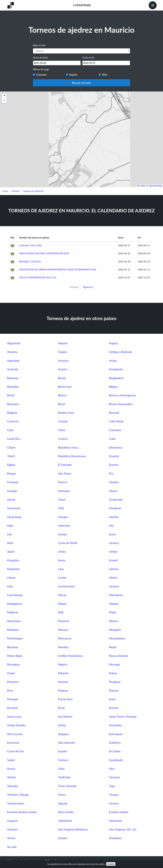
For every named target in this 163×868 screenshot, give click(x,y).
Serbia (62, 725)
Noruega (114, 664)
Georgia (12, 491)
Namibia (63, 647)
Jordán (113, 551)
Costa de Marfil (68, 543)
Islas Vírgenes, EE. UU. (123, 829)
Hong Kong (14, 517)
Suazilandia (116, 760)
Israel (112, 534)
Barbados (13, 387)
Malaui (62, 604)
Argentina (13, 361)
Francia (63, 482)
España (63, 751)
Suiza (61, 769)
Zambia (63, 838)
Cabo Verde (116, 421)
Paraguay (115, 682)
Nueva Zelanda (118, 656)
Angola (62, 352)
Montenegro (15, 638)
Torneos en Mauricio (33, 191)
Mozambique (117, 638)
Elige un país (39, 45)
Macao (62, 595)
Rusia (61, 708)
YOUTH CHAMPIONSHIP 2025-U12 (38, 277)
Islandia (114, 517)
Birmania (13, 647)
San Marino (65, 717)
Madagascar (15, 604)
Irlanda (62, 534)
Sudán (11, 760)
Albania (63, 343)
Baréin (62, 378)
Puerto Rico (65, 699)
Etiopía (12, 473)
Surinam (63, 760)
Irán (111, 525)
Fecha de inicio (40, 58)
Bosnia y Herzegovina (122, 395)
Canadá (63, 421)
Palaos (113, 673)
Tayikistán (64, 777)
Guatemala (116, 499)
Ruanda (114, 708)
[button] (4, 96)
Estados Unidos (119, 812)
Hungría (63, 517)
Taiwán (12, 777)
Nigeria (63, 664)
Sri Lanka (115, 751)
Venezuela (115, 821)
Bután (11, 395)
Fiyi (111, 473)
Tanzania (114, 777)
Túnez (62, 795)
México (114, 621)
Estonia (114, 465)
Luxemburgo (15, 595)
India (10, 525)
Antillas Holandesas (70, 656)
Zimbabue (115, 838)
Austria (63, 369)
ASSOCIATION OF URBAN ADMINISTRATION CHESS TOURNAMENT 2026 (58, 270)
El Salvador (65, 465)
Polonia (114, 691)
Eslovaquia (116, 734)
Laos (61, 569)
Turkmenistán (16, 803)
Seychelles (116, 725)
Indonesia (64, 525)
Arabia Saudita (16, 725)
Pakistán (63, 673)
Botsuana (13, 404)
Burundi (114, 413)
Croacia (63, 439)
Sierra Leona (15, 734)
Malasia (114, 604)
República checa (68, 447)
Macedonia (116, 595)
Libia (10, 586)
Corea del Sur (16, 751)
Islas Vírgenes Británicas (73, 829)
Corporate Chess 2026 (30, 245)
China (62, 430)
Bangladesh (116, 378)
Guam (62, 499)
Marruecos (65, 638)
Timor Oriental (67, 786)
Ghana (113, 491)
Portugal (12, 699)
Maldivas (13, 612)
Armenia (63, 361)
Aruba (113, 361)
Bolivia (62, 395)
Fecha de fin (88, 58)
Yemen (11, 838)
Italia (10, 543)
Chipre (11, 447)
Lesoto (62, 577)
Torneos (15, 191)
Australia (13, 369)
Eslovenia (13, 743)
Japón (11, 551)
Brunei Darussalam (121, 404)
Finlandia (13, 482)
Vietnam (12, 829)
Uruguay (12, 821)
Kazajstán (13, 560)
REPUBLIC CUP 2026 (30, 262)
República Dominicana (72, 456)
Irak (9, 534)
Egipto (11, 465)
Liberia (113, 577)
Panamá (63, 682)
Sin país (12, 847)
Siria (112, 769)
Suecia (11, 769)
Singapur (64, 734)
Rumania (13, 708)
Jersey (62, 551)
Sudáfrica (115, 743)
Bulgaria (12, 413)
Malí (61, 612)
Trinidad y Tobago (18, 795)
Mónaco (63, 630)
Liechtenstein (67, 586)
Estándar (41, 75)
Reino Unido (66, 812)
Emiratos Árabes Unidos (22, 812)
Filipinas (63, 691)
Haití (61, 508)
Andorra (12, 352)
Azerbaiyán (116, 369)
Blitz (105, 75)
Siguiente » (88, 287)
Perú (10, 691)
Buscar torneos (81, 83)
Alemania (64, 491)
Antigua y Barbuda (121, 352)
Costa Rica (14, 439)
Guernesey (14, 508)
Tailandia (13, 786)
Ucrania (114, 803)
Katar (112, 699)
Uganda (63, 803)
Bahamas (13, 378)
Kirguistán (14, 569)
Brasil (62, 404)
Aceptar (111, 864)
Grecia (11, 499)
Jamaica (114, 543)
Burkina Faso (66, 413)
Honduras (115, 508)
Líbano (11, 577)
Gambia (114, 482)
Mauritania (14, 621)
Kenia (62, 560)
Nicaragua (13, 664)
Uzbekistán (65, 821)
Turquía (114, 795)
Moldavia (13, 630)
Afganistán (14, 343)
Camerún (13, 421)
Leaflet (141, 186)
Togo (112, 786)
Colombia (115, 430)
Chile (10, 430)
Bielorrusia (65, 387)
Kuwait (113, 560)
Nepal (113, 647)
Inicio (5, 191)
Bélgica (113, 387)
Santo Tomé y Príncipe (123, 717)
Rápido (73, 75)
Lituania (114, 586)
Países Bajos (15, 656)
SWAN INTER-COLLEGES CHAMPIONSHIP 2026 (44, 253)
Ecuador (114, 456)
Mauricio (64, 621)
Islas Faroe (65, 473)
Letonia (114, 569)
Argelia (113, 343)
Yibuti (11, 456)
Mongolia (115, 630)
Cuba (112, 439)
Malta (113, 612)
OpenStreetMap (155, 186)
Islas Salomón (67, 743)
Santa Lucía (14, 717)
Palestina (13, 682)
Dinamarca (116, 447)
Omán (11, 673)
